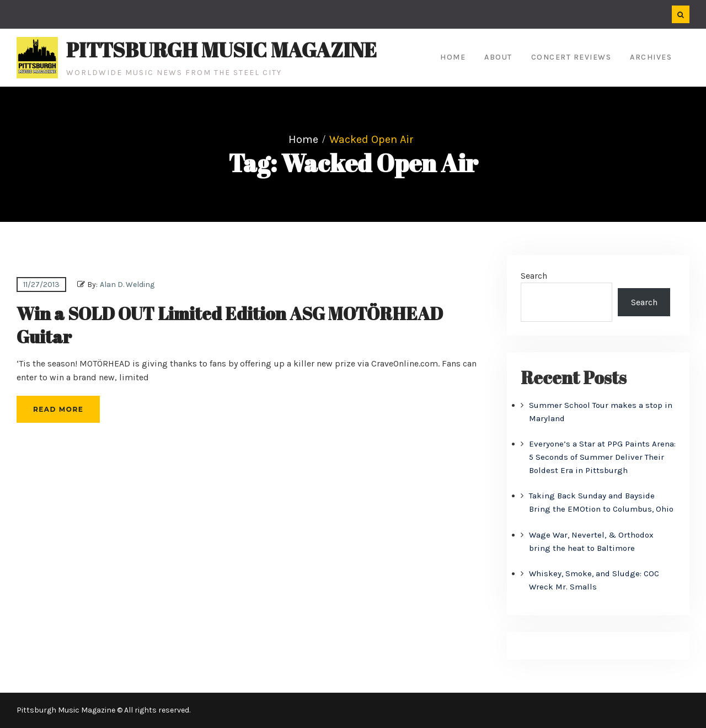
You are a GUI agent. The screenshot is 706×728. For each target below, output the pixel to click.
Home (453, 57)
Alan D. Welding (127, 285)
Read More (58, 409)
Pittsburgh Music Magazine (221, 50)
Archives (651, 57)
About (498, 57)
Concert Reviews (571, 57)
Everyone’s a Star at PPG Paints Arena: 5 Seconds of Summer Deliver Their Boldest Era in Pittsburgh (602, 457)
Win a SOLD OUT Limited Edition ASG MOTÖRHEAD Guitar (230, 325)
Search (534, 276)
